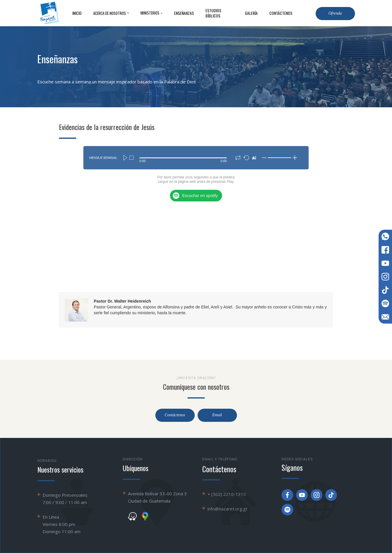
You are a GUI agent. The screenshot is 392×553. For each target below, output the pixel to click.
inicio (77, 13)
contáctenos (281, 13)
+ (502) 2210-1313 (227, 494)
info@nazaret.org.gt (227, 509)
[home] (49, 13)
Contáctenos (175, 415)
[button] (111, 13)
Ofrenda (335, 13)
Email (217, 415)
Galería (251, 13)
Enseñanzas (184, 13)
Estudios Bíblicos (213, 13)
